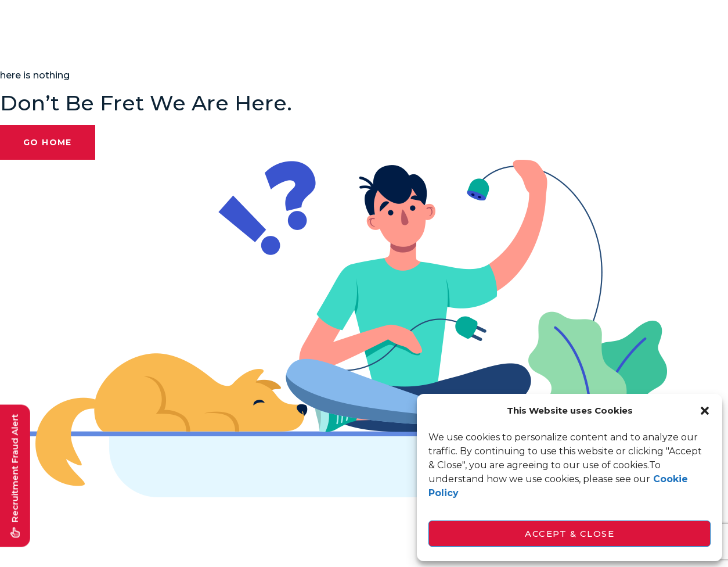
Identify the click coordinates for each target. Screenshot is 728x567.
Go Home (48, 142)
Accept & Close (570, 534)
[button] (705, 411)
